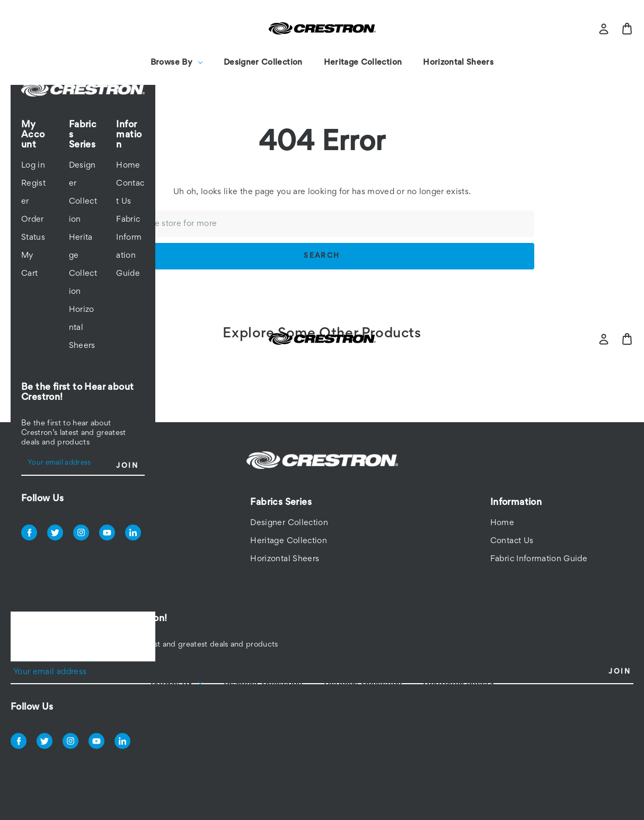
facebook (29, 533)
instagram (81, 533)
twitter (55, 533)
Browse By (177, 63)
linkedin (133, 533)
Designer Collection (263, 63)
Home (128, 165)
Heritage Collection (363, 63)
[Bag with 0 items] (627, 29)
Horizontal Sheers (458, 63)
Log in (33, 165)
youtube (107, 533)
